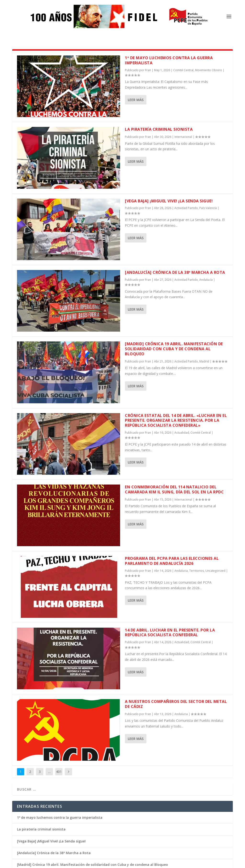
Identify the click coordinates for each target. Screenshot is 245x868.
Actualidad (182, 393)
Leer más (136, 60)
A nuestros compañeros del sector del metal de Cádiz (176, 664)
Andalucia (181, 531)
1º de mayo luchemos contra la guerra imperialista (60, 778)
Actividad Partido (186, 168)
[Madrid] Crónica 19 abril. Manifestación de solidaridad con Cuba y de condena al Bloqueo (174, 309)
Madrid (204, 322)
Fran (148, 97)
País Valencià (208, 168)
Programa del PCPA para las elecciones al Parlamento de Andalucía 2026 (172, 521)
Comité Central (201, 393)
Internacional (183, 97)
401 (59, 732)
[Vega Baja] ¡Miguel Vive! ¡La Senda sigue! (169, 161)
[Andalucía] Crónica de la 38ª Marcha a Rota (175, 233)
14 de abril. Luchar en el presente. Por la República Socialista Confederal (170, 593)
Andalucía (206, 240)
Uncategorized (215, 531)
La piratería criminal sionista (159, 90)
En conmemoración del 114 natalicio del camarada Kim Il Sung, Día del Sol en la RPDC (174, 450)
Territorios (197, 531)
